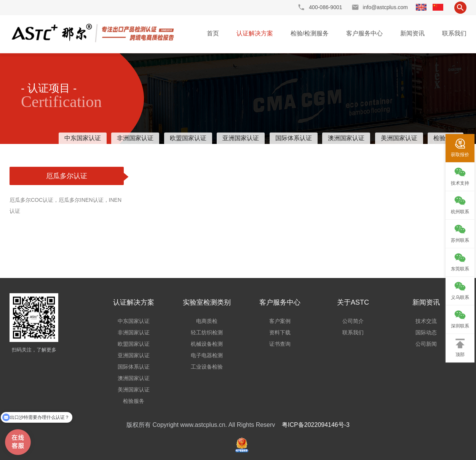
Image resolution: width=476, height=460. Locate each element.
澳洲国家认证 (346, 138)
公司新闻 (426, 344)
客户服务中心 (364, 33)
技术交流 (426, 321)
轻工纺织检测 (207, 332)
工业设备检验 (207, 367)
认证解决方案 (255, 33)
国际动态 (426, 332)
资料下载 (280, 332)
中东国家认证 (83, 138)
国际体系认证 (294, 138)
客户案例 (280, 321)
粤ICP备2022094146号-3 (316, 425)
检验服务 (134, 401)
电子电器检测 (207, 355)
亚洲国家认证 (241, 138)
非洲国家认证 (135, 138)
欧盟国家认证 (188, 138)
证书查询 (280, 344)
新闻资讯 (412, 33)
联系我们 (454, 33)
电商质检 (207, 321)
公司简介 (353, 321)
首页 (213, 33)
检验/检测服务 (310, 33)
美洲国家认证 (399, 138)
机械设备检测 (207, 344)
